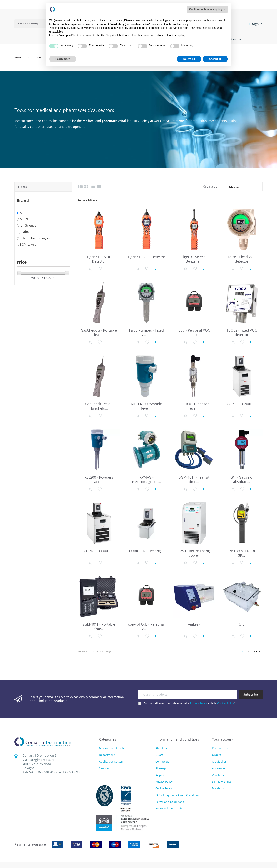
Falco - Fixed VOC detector (242, 259)
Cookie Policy (225, 703)
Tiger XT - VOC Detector (146, 257)
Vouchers (218, 775)
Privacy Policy (198, 703)
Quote (159, 755)
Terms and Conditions (170, 802)
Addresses (219, 768)
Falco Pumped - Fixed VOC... (146, 332)
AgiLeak (194, 624)
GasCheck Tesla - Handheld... (99, 406)
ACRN (24, 219)
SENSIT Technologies (35, 238)
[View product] (108, 269)
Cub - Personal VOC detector (194, 332)
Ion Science (28, 225)
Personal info (220, 748)
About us (161, 748)
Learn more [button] (63, 59)
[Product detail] (91, 269)
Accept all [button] (215, 59)
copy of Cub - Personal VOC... (146, 626)
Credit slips (219, 762)
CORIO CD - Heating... (146, 551)
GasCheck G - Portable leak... (99, 332)
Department (107, 755)
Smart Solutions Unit (169, 808)
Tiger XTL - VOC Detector (99, 259)
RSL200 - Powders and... (99, 479)
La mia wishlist (222, 782)
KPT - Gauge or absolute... (242, 479)
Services (104, 768)
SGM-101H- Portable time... (99, 626)
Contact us (162, 762)
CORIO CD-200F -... (242, 404)
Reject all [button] (189, 59)
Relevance (234, 187)
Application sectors (111, 762)
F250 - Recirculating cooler (194, 553)
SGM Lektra (28, 245)
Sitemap (161, 768)
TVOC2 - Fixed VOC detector (242, 332)
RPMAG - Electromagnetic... (146, 479)
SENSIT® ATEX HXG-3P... (242, 553)
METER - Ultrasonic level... (146, 406)
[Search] (33, 24)
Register (161, 775)
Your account (223, 739)
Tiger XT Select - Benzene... (194, 259)
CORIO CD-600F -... (99, 551)
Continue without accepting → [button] (207, 9)
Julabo (24, 232)
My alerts (218, 788)
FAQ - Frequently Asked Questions (177, 795)
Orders (217, 755)
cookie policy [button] (181, 24)
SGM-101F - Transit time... (194, 479)
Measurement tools (112, 748)
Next (258, 652)
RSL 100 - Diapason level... (194, 406)
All (22, 213)
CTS (242, 624)
